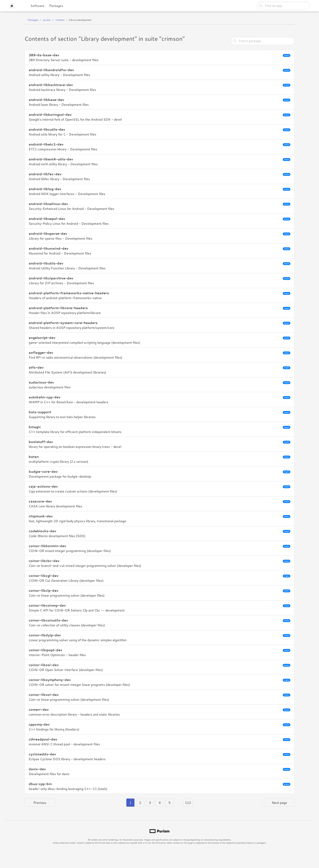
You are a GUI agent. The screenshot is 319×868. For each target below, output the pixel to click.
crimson (60, 20)
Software (37, 6)
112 (188, 802)
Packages (56, 6)
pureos (47, 20)
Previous (40, 802)
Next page (279, 802)
